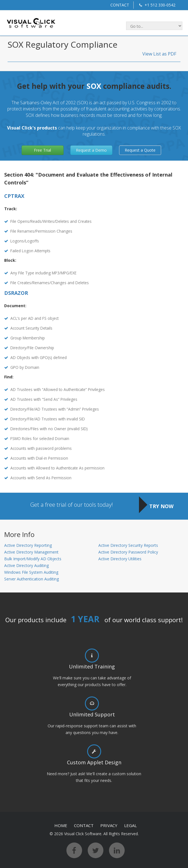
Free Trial (42, 150)
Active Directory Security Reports (128, 545)
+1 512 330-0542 (157, 5)
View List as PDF (159, 54)
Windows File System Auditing (31, 572)
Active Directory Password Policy (128, 552)
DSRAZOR (16, 293)
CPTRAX (14, 196)
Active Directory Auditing (26, 565)
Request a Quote (140, 150)
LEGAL (130, 825)
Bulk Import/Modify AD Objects (33, 559)
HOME (61, 825)
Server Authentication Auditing (32, 579)
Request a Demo (91, 150)
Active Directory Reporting (28, 545)
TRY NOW (161, 506)
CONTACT (120, 5)
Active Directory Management (31, 552)
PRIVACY (109, 825)
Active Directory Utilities (120, 559)
